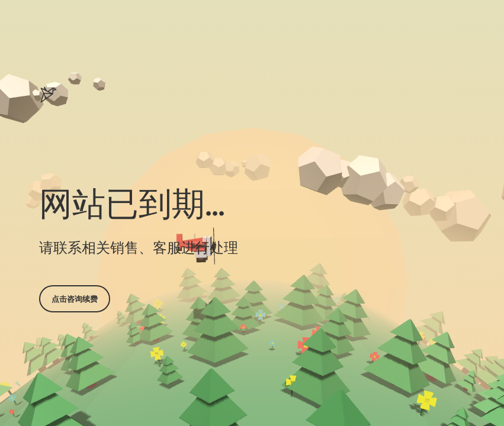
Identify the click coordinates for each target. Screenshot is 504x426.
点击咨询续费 (75, 299)
